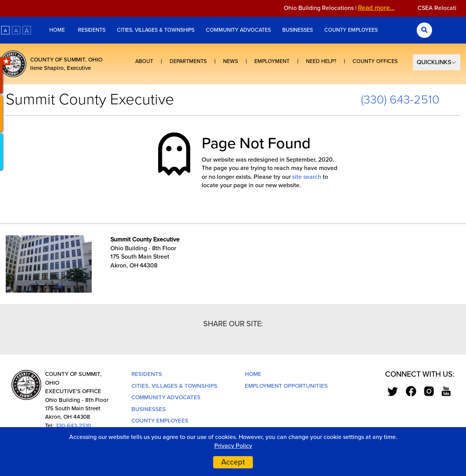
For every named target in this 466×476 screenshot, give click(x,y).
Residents (92, 30)
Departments (188, 61)
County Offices (375, 61)
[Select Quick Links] (437, 62)
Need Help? (321, 61)
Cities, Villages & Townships (156, 30)
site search (307, 177)
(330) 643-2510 (400, 100)
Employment (272, 61)
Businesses (298, 30)
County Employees (351, 30)
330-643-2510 (73, 426)
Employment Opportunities (286, 386)
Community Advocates (238, 30)
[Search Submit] (424, 30)
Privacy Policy (233, 446)
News (231, 61)
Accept (233, 462)
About (144, 61)
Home (58, 30)
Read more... (380, 8)
